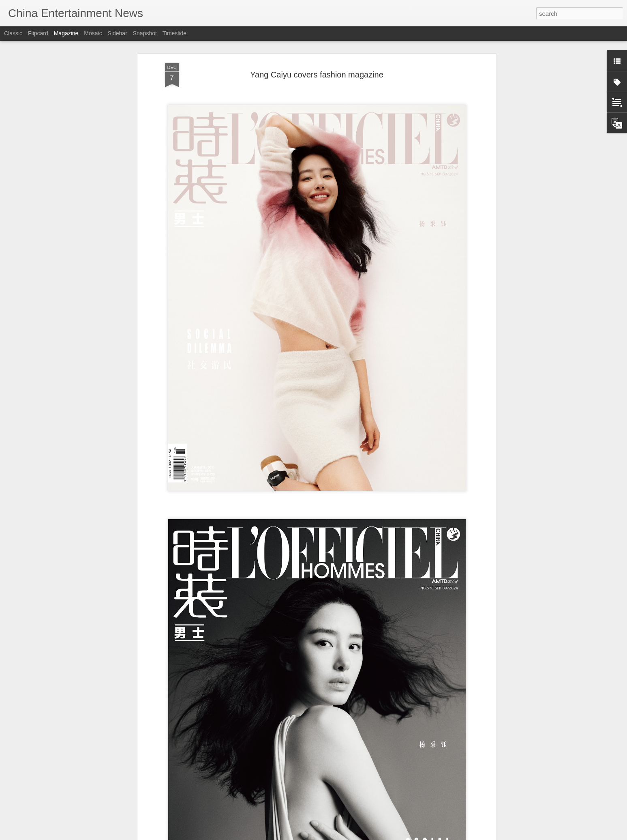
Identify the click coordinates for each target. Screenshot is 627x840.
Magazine (66, 33)
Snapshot (145, 33)
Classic (13, 33)
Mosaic (93, 33)
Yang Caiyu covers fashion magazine (317, 74)
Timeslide (174, 33)
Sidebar (118, 33)
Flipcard (38, 33)
